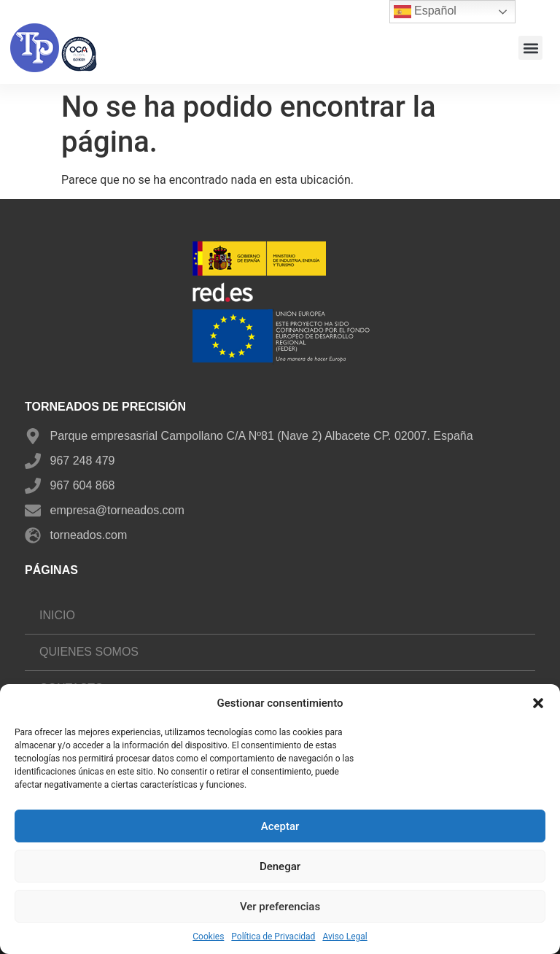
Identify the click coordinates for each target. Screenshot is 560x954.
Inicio (57, 615)
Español (425, 12)
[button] (538, 703)
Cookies (208, 936)
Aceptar (280, 826)
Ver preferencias (280, 907)
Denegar (280, 866)
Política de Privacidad (273, 936)
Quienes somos (89, 652)
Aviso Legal (345, 936)
